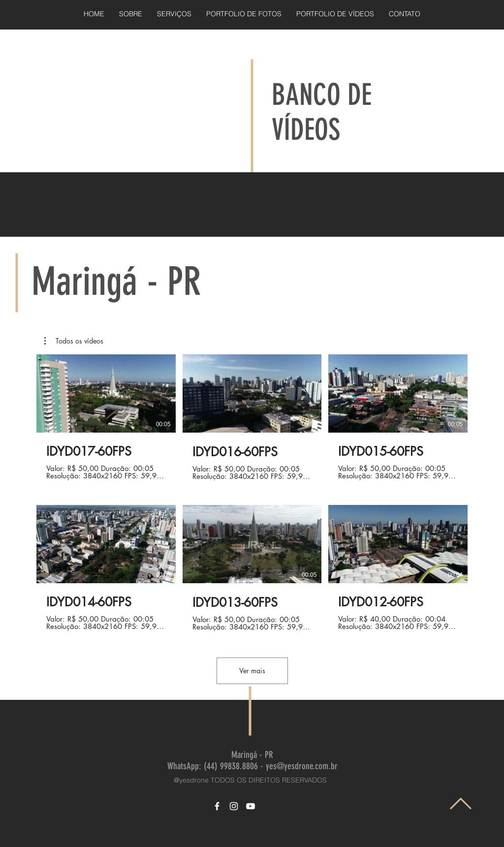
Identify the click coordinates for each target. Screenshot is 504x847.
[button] (74, 341)
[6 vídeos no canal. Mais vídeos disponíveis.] (252, 493)
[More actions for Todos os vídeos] (74, 341)
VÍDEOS (306, 130)
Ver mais (252, 671)
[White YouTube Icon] (251, 806)
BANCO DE (322, 95)
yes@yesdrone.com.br (302, 766)
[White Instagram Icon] (234, 806)
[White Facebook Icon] (217, 806)
